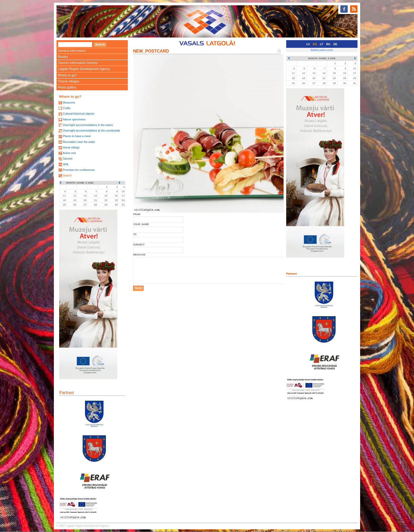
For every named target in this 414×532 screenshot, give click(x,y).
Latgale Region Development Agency (84, 69)
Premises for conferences (79, 170)
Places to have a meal (77, 136)
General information (72, 51)
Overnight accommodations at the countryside (91, 130)
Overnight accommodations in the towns (88, 125)
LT (322, 44)
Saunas (68, 158)
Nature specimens (74, 119)
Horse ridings (71, 147)
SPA (66, 164)
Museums (69, 102)
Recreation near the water (79, 142)
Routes (63, 57)
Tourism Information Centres (78, 63)
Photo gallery (67, 87)
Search (67, 175)
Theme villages (69, 81)
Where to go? (67, 75)
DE (335, 44)
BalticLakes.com (322, 50)
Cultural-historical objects (79, 114)
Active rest (69, 153)
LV (308, 44)
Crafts (67, 108)
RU (328, 44)
